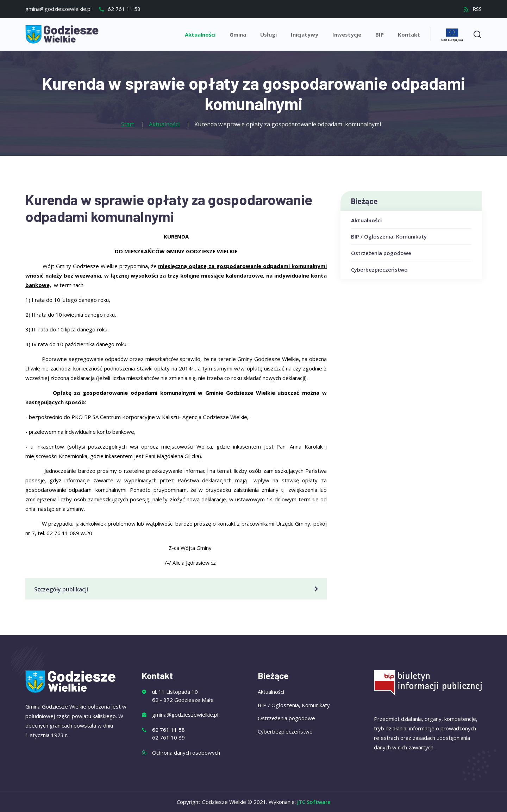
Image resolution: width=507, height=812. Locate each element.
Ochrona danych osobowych (186, 753)
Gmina (238, 34)
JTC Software (314, 802)
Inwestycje (347, 34)
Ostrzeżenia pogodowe (381, 253)
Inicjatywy (305, 34)
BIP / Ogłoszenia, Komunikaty (389, 236)
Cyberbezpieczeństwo (379, 269)
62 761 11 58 (119, 9)
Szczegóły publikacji (177, 589)
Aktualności (200, 34)
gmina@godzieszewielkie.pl (58, 9)
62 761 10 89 (168, 737)
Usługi (268, 34)
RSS (472, 9)
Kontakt (409, 34)
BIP (380, 34)
